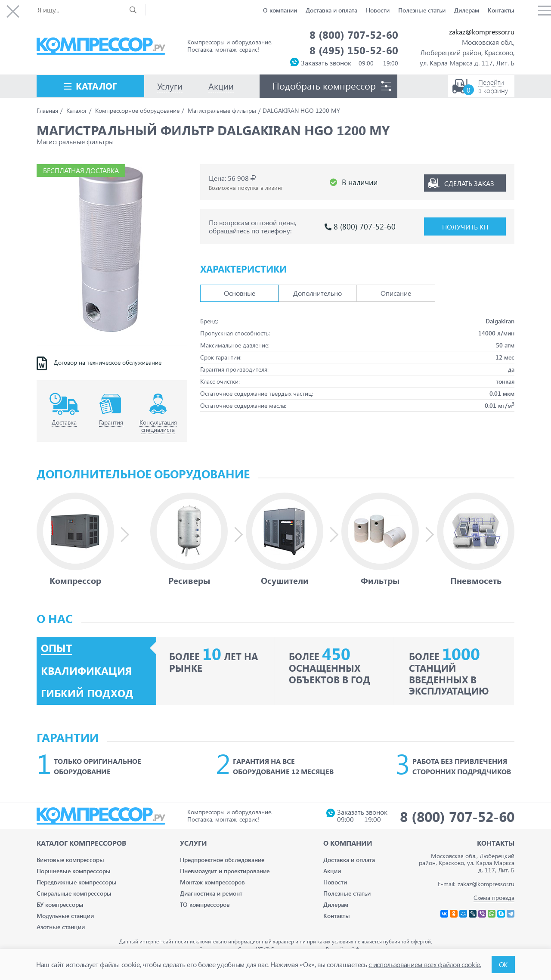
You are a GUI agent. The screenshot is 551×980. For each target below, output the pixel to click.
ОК (503, 964)
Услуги (193, 843)
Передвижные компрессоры (77, 882)
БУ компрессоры (60, 904)
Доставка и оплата (331, 10)
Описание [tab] (396, 293)
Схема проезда (494, 898)
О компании (280, 10)
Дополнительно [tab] (317, 293)
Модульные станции (65, 916)
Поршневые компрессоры (74, 871)
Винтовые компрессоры (70, 860)
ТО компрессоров (205, 904)
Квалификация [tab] (86, 671)
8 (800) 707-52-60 (354, 34)
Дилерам (467, 10)
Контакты (501, 10)
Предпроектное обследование (222, 860)
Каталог (96, 86)
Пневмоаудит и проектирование (225, 871)
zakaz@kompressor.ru (482, 32)
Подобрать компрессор (324, 86)
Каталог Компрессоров (81, 843)
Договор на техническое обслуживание (108, 363)
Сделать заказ (469, 182)
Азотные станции (61, 927)
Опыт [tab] (56, 648)
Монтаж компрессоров (212, 882)
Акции (332, 871)
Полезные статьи (422, 10)
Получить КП (465, 227)
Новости (378, 10)
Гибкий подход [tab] (87, 693)
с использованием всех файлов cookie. (425, 964)
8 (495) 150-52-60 (354, 50)
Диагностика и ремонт (211, 893)
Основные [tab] (240, 293)
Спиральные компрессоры (74, 893)
